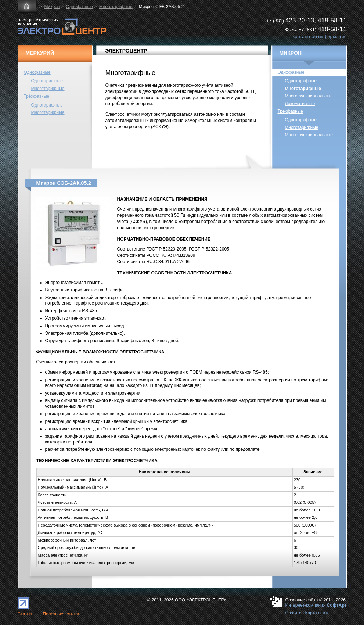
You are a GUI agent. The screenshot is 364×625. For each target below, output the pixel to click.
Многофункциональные (309, 96)
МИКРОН (291, 53)
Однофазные (79, 7)
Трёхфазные (37, 96)
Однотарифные (47, 81)
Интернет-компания (316, 605)
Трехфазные (290, 111)
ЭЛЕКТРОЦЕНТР (126, 51)
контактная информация (319, 37)
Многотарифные (116, 7)
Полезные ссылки (61, 614)
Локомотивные (300, 104)
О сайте (293, 613)
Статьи (25, 614)
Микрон (52, 7)
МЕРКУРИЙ (40, 53)
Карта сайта (317, 613)
